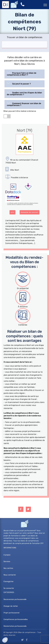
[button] (24, 73)
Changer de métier (11, 606)
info (12, 212)
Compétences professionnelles (16, 619)
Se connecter (9, 588)
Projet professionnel (11, 613)
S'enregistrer (9, 582)
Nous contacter (10, 575)
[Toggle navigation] (45, 5)
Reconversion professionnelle (15, 599)
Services (7, 562)
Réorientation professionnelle (15, 626)
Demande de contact (30, 212)
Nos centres (8, 568)
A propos (7, 555)
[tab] (24, 74)
